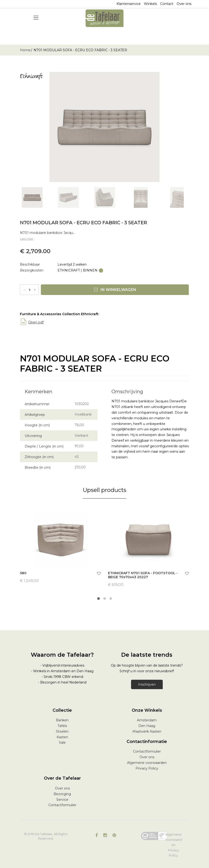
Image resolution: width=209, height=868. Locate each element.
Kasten (62, 737)
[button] (99, 574)
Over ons (184, 4)
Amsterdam (147, 720)
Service (62, 800)
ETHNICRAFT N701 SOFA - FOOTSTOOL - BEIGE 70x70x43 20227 (143, 575)
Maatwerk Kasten (147, 731)
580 (23, 573)
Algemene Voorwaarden (174, 840)
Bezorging (62, 794)
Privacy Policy (147, 768)
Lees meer (28, 239)
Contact (167, 4)
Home (25, 50)
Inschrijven (147, 684)
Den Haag (147, 726)
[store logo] (104, 18)
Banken (62, 720)
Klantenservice (129, 4)
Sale (62, 742)
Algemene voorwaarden (147, 763)
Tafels (62, 726)
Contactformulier (147, 751)
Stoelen (62, 731)
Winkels (150, 4)
